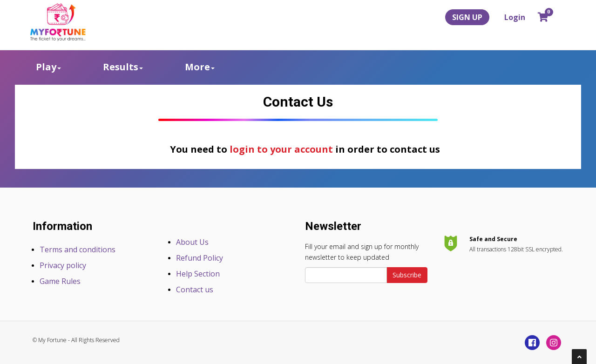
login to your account (281, 149)
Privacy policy (63, 265)
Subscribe (407, 275)
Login (515, 17)
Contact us (195, 290)
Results (123, 67)
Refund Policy (200, 258)
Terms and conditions (78, 249)
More (200, 67)
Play (48, 67)
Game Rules (60, 281)
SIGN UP (467, 17)
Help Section (198, 274)
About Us (192, 242)
